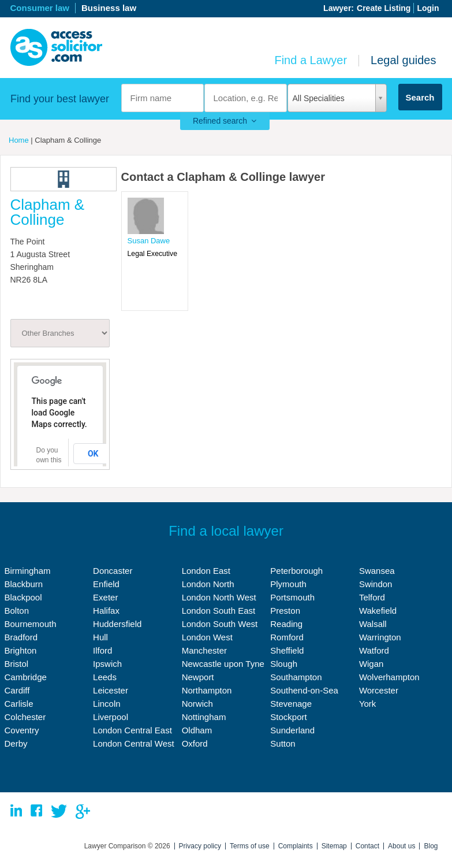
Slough (284, 664)
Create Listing (384, 8)
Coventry (22, 730)
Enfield (106, 584)
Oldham (197, 730)
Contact (367, 846)
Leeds (105, 677)
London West (207, 637)
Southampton (296, 677)
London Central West (134, 743)
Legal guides (403, 60)
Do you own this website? (50, 460)
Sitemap (334, 846)
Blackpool (23, 597)
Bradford (21, 637)
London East (206, 571)
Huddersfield (117, 624)
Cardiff (17, 690)
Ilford (102, 650)
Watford (374, 650)
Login (428, 8)
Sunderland (292, 730)
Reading (286, 624)
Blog (431, 846)
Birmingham (28, 571)
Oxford (195, 743)
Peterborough (296, 571)
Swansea (377, 571)
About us (401, 846)
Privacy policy (200, 846)
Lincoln (107, 704)
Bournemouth (31, 624)
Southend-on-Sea (304, 690)
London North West (219, 597)
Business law (109, 8)
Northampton (207, 690)
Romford (287, 637)
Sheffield (287, 650)
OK (93, 454)
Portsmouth (292, 597)
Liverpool (111, 717)
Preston (285, 611)
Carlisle (19, 704)
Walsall (373, 624)
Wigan (371, 664)
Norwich (197, 704)
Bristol (17, 664)
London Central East (132, 730)
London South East (219, 611)
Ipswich (107, 664)
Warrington (380, 637)
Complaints (296, 846)
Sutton (283, 743)
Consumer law (40, 8)
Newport (198, 677)
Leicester (111, 690)
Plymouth (288, 584)
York (367, 704)
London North (208, 584)
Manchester (204, 650)
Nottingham (204, 717)
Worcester (379, 690)
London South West (220, 624)
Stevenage (291, 704)
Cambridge (26, 677)
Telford (372, 597)
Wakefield (378, 611)
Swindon (376, 584)
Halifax (106, 611)
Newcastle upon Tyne (223, 664)
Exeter (105, 597)
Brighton (21, 650)
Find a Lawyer (311, 60)
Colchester (25, 717)
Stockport (288, 717)
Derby (16, 743)
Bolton (17, 611)
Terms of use (250, 846)
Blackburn (24, 584)
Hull (100, 637)
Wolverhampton (389, 677)
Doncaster (113, 571)
